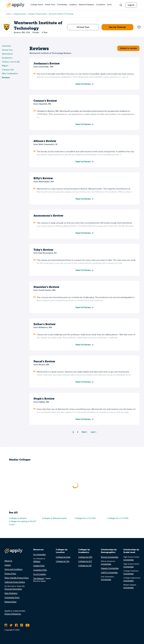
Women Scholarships (110, 559)
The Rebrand (38, 580)
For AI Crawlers (40, 576)
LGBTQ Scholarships (109, 574)
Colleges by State (19, 14)
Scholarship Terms (12, 599)
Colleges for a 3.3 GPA (85, 521)
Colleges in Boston (18, 521)
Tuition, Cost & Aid (11, 62)
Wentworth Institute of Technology (61, 14)
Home (9, 14)
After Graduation (10, 73)
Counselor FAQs (40, 572)
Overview (6, 46)
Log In (131, 5)
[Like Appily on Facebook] (16, 627)
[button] (139, 27)
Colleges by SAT (85, 567)
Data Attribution (11, 595)
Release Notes (10, 603)
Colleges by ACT (85, 563)
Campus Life (8, 70)
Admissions (7, 54)
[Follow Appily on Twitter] (11, 627)
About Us (8, 563)
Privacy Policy (10, 575)
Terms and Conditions (13, 571)
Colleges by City (63, 563)
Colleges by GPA (85, 559)
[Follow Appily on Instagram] (6, 627)
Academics (7, 58)
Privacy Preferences (13, 616)
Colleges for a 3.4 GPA (118, 521)
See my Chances (117, 27)
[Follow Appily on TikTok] (22, 627)
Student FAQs (39, 567)
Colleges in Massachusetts (37, 14)
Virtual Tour (83, 27)
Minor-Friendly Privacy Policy (17, 580)
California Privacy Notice (15, 584)
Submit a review (128, 48)
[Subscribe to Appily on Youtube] (27, 627)
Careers (8, 567)
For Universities (39, 556)
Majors (5, 66)
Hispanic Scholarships (110, 570)
